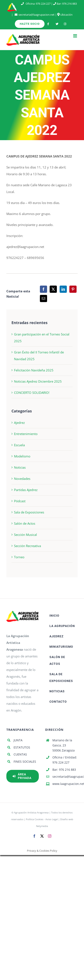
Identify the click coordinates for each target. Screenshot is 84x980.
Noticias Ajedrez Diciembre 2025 (38, 381)
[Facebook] (43, 289)
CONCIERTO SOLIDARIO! (32, 393)
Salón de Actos (25, 523)
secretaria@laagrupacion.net (36, 15)
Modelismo (22, 456)
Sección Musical (25, 535)
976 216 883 (69, 4)
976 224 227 (43, 4)
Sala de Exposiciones (29, 512)
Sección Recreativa (27, 546)
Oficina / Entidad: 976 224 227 (65, 760)
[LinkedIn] (63, 289)
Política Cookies (35, 819)
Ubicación (65, 15)
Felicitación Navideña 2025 (34, 370)
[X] (53, 289)
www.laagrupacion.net (65, 784)
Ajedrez (19, 423)
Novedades (22, 479)
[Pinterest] (73, 289)
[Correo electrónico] (43, 298)
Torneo (19, 557)
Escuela (19, 445)
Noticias (20, 467)
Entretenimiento (26, 434)
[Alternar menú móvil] (75, 36)
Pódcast (20, 501)
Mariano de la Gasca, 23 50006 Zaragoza (64, 745)
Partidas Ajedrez (26, 490)
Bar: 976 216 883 (64, 770)
